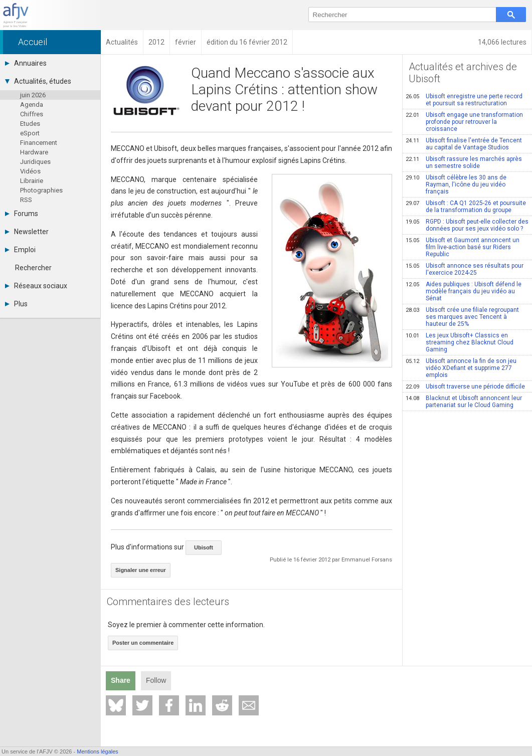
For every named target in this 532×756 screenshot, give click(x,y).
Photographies (41, 190)
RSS (26, 200)
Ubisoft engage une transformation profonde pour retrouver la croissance (464, 122)
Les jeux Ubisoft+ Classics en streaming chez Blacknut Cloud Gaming (460, 342)
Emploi (20, 250)
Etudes (30, 124)
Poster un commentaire (143, 643)
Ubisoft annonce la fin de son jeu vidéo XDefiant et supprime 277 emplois (461, 368)
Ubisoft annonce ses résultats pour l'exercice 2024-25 (465, 269)
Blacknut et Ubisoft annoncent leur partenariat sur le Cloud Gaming (464, 402)
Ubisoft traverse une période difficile (465, 387)
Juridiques (35, 162)
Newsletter (27, 232)
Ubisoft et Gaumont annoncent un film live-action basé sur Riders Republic (463, 247)
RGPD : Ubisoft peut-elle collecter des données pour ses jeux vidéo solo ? (467, 225)
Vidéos (30, 171)
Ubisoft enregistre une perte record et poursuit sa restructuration (464, 100)
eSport (30, 133)
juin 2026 (33, 95)
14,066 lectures (502, 42)
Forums (22, 214)
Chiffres (32, 114)
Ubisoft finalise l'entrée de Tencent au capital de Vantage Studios (464, 144)
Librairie (32, 181)
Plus (16, 304)
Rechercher (33, 268)
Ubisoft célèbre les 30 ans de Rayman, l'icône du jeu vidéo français (456, 184)
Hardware (34, 152)
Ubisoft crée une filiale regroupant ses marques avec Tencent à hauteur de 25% (462, 317)
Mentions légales (98, 751)
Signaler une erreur (141, 570)
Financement (39, 143)
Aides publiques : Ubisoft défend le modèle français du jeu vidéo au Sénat (464, 291)
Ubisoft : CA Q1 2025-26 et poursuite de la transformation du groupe (466, 207)
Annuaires (26, 63)
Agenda (32, 105)
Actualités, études (38, 81)
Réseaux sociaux (36, 286)
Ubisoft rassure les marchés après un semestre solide (464, 162)
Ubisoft (204, 547)
